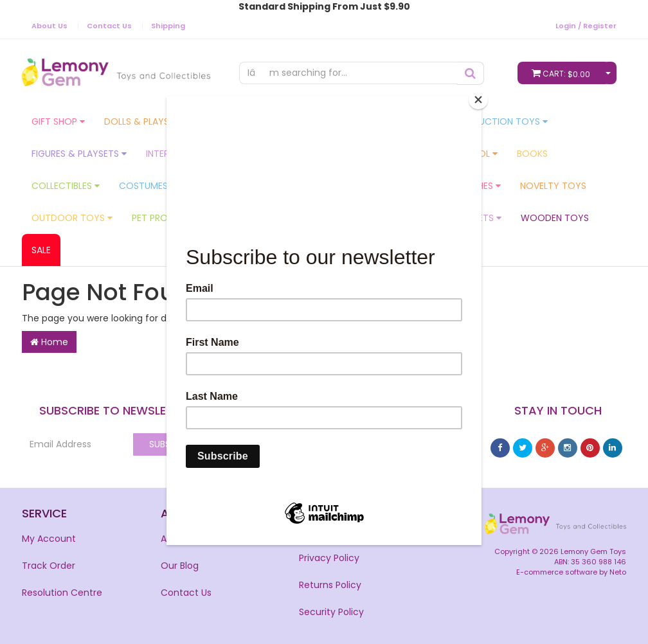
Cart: (564, 73)
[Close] (478, 100)
